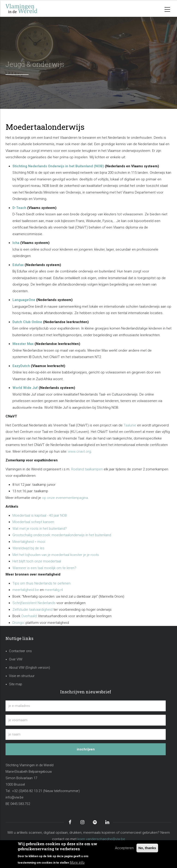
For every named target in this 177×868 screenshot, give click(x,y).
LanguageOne (24, 300)
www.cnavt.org (80, 451)
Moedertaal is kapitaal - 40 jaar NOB (40, 515)
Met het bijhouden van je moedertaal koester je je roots (56, 555)
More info (77, 862)
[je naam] (86, 734)
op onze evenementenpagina (65, 498)
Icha (16, 243)
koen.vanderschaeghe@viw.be (101, 839)
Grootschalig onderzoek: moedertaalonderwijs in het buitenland (62, 535)
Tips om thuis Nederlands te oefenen (41, 583)
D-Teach (19, 208)
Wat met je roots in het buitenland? (40, 529)
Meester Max (23, 344)
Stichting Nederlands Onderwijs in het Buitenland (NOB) (58, 166)
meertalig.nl (54, 590)
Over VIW (16, 659)
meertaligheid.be (26, 590)
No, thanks (147, 848)
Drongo (18, 623)
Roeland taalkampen (87, 469)
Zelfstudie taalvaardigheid (32, 610)
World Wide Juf (25, 388)
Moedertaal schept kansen (33, 522)
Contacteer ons (20, 651)
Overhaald (29, 616)
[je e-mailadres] (86, 706)
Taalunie (130, 425)
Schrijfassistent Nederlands (34, 603)
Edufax (18, 265)
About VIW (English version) (29, 668)
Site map (16, 684)
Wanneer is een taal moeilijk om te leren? (44, 568)
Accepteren (124, 848)
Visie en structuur (22, 676)
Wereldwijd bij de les (28, 548)
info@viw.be (14, 797)
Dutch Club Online (27, 322)
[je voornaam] (86, 720)
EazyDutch (21, 366)
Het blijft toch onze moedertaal (37, 561)
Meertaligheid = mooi (29, 542)
